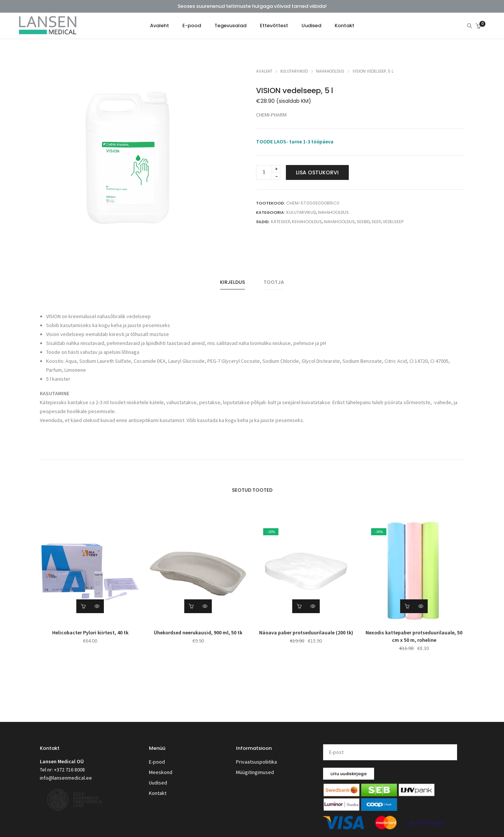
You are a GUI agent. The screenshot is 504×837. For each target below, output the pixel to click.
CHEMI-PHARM (271, 115)
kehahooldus (307, 222)
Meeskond (161, 767)
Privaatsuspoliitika (256, 757)
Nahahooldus (330, 71)
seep (376, 222)
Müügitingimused (255, 767)
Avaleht (264, 71)
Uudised (158, 776)
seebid (363, 222)
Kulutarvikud (294, 71)
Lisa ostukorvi (317, 173)
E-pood (157, 757)
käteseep (280, 222)
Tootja (274, 280)
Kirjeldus (232, 280)
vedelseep (393, 222)
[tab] (232, 280)
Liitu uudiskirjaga (349, 770)
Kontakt (158, 785)
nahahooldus (339, 222)
